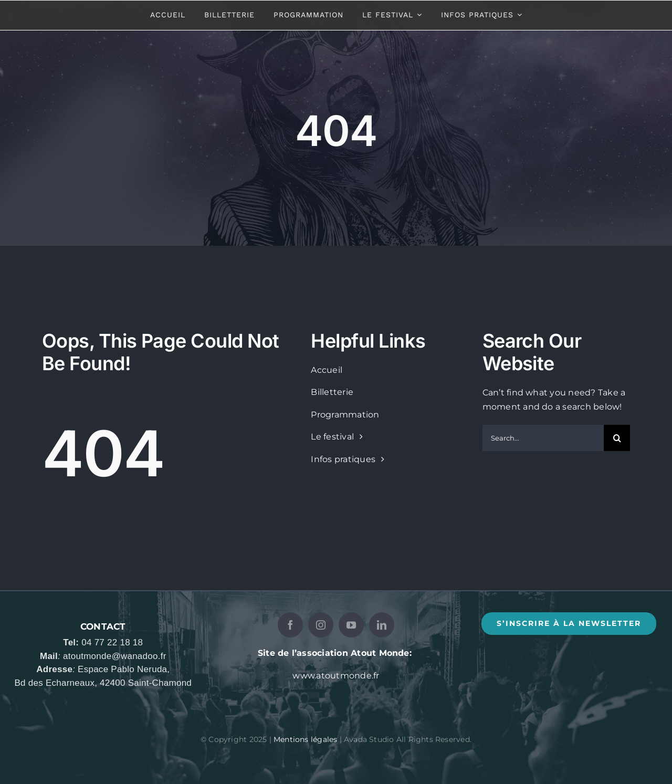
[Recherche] (617, 438)
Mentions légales (305, 739)
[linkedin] (382, 625)
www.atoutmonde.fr (336, 676)
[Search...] (543, 438)
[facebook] (290, 625)
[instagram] (321, 625)
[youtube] (351, 625)
